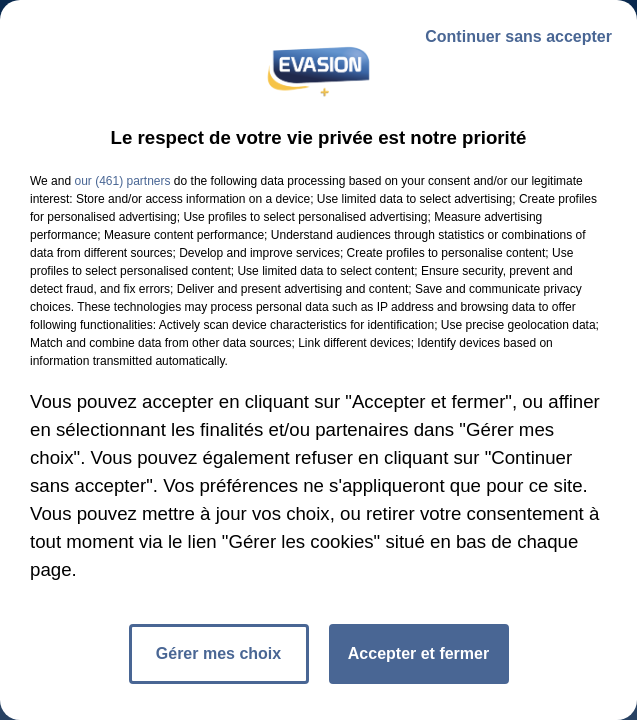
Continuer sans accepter (518, 36)
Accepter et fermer (418, 653)
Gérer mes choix (218, 653)
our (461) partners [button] (122, 181)
